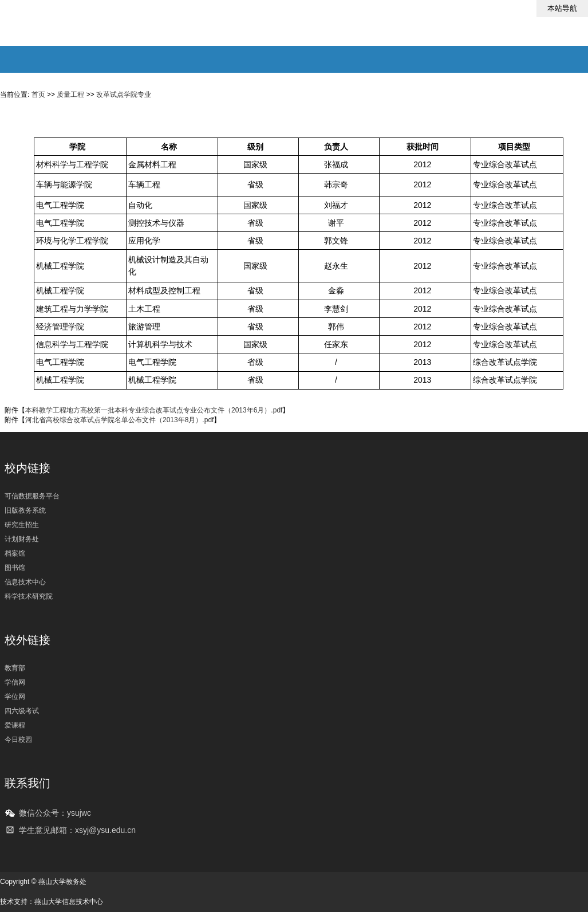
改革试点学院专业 (124, 95)
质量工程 (70, 95)
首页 (38, 95)
